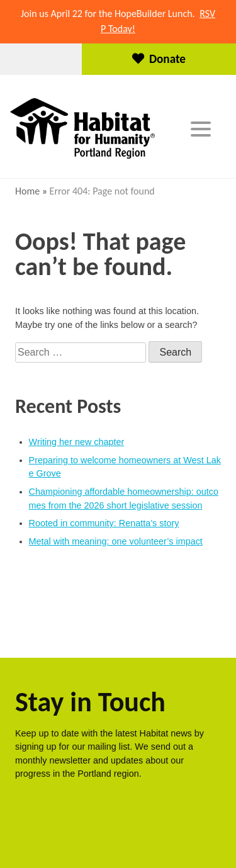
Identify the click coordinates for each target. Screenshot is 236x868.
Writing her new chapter (77, 442)
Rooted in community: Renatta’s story (104, 523)
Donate (159, 59)
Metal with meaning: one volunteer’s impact (116, 541)
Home (27, 191)
